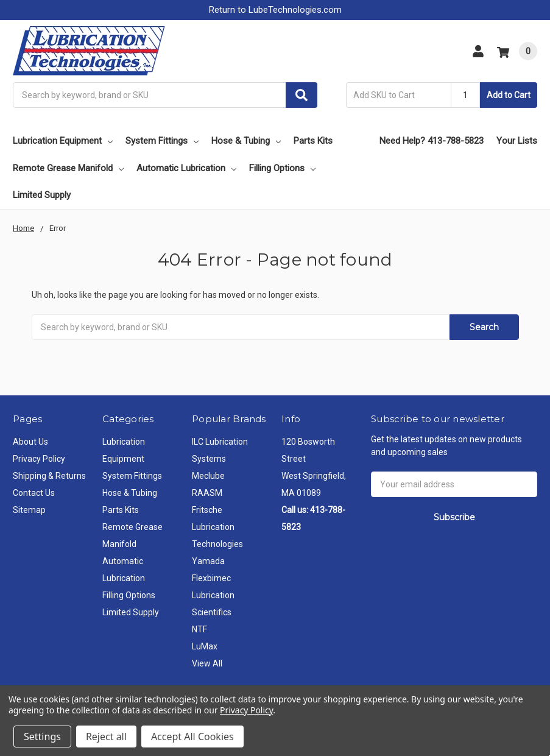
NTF (199, 629)
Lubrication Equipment (63, 141)
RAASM (207, 493)
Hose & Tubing (246, 141)
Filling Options (282, 168)
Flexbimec (211, 578)
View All (207, 663)
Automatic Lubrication (186, 168)
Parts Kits (313, 141)
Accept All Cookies (192, 737)
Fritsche (207, 510)
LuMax (205, 646)
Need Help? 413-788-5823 (432, 141)
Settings (42, 737)
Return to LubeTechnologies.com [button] (275, 10)
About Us (30, 442)
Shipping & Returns (49, 476)
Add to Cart (509, 95)
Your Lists (517, 141)
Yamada (208, 561)
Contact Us (34, 493)
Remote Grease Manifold (68, 168)
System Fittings (162, 141)
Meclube (208, 476)
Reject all (106, 737)
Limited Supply (42, 195)
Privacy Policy (39, 459)
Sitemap (29, 510)
